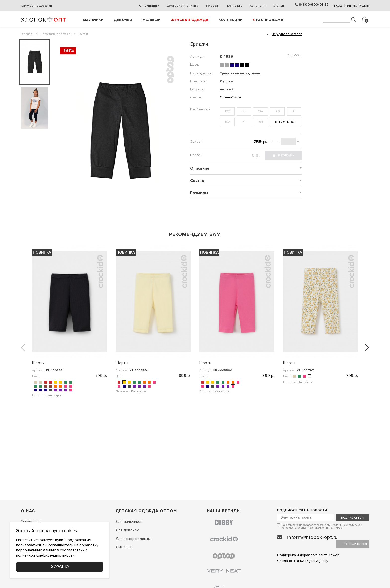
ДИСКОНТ (125, 547)
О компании (149, 6)
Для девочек (127, 530)
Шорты (38, 363)
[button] (23, 348)
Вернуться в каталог (287, 34)
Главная (27, 34)
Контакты (235, 6)
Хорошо (60, 567)
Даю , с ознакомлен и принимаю (322, 526)
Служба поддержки (36, 6)
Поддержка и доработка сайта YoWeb (308, 555)
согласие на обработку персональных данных (316, 525)
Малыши (151, 20)
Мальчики (93, 20)
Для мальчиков (129, 522)
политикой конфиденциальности (45, 555)
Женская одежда (190, 20)
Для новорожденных (134, 539)
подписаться (352, 518)
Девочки (123, 20)
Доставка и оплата (183, 6)
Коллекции (231, 20)
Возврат (213, 6)
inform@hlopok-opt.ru (312, 537)
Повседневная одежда (55, 34)
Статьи (278, 6)
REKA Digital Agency (312, 561)
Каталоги (258, 6)
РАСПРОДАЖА (270, 20)
